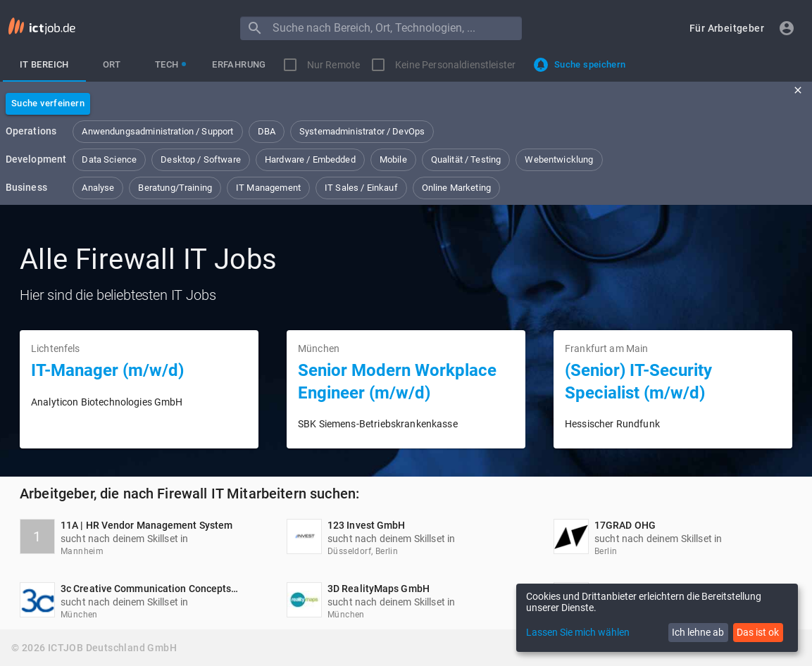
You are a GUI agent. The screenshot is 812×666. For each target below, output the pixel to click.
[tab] (44, 65)
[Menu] (255, 28)
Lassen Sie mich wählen (578, 632)
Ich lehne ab (698, 632)
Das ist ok (758, 632)
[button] (727, 29)
